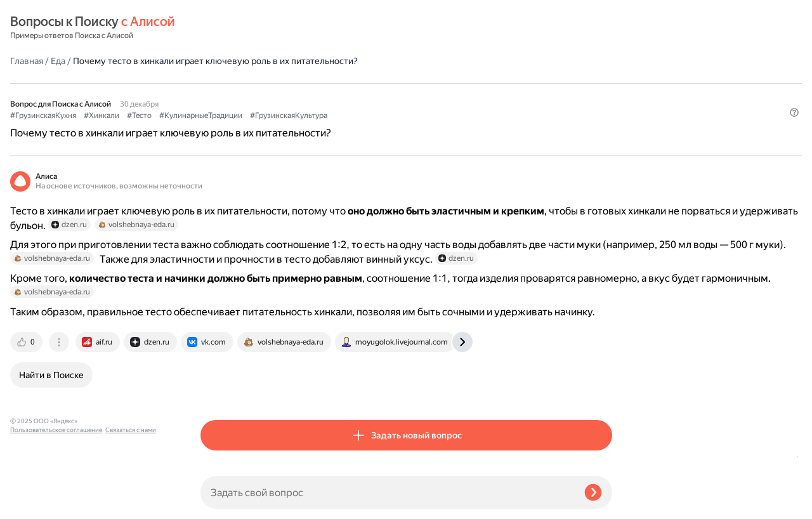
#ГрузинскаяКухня (233, 83)
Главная (217, 28)
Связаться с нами (36, 504)
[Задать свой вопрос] (387, 492)
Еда (248, 28)
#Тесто (330, 83)
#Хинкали (292, 83)
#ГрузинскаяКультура (479, 83)
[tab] (218, 388)
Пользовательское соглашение (56, 495)
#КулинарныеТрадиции (391, 83)
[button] (605, 104)
